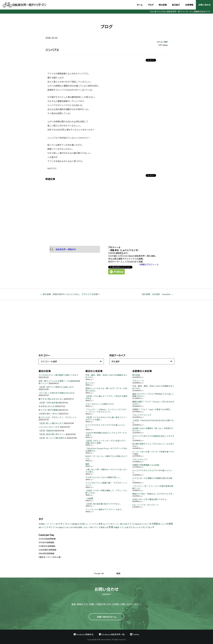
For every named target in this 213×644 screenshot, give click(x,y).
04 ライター (90, 383)
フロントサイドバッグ (142, 415)
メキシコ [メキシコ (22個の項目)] (62, 524)
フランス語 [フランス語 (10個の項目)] (98, 527)
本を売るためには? (47, 406)
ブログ (151, 5)
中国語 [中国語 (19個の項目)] (155, 524)
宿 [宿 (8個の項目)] (149, 527)
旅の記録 (163, 5)
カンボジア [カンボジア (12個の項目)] (143, 527)
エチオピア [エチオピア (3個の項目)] (145, 524)
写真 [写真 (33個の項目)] (111, 527)
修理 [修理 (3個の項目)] (126, 524)
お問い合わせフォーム (107, 617)
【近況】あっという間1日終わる (52, 438)
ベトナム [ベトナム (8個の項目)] (95, 524)
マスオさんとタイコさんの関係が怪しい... (103, 477)
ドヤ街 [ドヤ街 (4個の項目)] (70, 527)
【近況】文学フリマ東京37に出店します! (56, 387)
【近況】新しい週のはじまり (51, 423)
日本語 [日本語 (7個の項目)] (82, 524)
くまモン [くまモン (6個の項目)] (86, 527)
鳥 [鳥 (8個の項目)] (104, 527)
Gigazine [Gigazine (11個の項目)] (138, 524)
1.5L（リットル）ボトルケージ (145, 505)
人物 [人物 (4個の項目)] (106, 527)
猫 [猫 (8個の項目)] (121, 524)
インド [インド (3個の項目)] (47, 524)
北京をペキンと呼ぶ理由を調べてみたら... (150, 499)
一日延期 (89, 498)
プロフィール (138, 381)
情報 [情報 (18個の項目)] (171, 524)
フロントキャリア (140, 459)
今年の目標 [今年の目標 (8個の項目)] (77, 527)
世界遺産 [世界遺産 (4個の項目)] (42, 524)
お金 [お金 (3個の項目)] (104, 524)
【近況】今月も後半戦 (48, 403)
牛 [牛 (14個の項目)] (153, 527)
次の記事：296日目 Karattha (156, 294)
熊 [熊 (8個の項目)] (167, 524)
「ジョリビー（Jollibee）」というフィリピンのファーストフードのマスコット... (106, 411)
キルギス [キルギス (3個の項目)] (163, 524)
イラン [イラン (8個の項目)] (122, 527)
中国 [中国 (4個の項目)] (73, 524)
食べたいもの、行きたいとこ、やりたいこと (58, 417)
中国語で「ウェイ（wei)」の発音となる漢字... (152, 409)
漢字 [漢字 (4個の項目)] (40, 527)
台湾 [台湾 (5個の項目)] (127, 527)
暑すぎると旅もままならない (51, 399)
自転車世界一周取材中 (66, 249)
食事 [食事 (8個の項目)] (101, 524)
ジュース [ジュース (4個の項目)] (88, 524)
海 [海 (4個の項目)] (67, 527)
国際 (166, 42)
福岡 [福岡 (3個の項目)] (61, 528)
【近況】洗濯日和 (46, 431)
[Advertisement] (106, 211)
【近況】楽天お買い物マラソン (52, 434)
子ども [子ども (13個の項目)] (132, 527)
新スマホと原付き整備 (48, 410)
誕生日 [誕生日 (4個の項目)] (77, 524)
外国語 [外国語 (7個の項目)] (116, 527)
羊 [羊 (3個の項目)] (123, 524)
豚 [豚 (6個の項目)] (159, 524)
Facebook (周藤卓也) (85, 634)
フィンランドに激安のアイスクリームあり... (104, 509)
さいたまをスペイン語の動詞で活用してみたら (58, 375)
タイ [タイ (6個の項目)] (69, 524)
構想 (87, 464)
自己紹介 (176, 5)
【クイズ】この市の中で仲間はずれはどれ (57, 393)
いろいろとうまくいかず (49, 427)
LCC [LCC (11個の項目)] (64, 527)
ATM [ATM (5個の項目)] (57, 527)
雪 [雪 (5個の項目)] (112, 524)
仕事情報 (189, 5)
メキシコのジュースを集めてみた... (100, 404)
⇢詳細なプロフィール (149, 264)
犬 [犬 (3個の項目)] (151, 528)
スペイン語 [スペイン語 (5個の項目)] (53, 524)
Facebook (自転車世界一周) (113, 634)
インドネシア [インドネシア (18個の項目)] (48, 527)
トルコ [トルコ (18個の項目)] (131, 524)
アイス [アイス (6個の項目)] (108, 524)
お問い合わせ (204, 5)
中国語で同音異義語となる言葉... (146, 465)
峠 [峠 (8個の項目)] (150, 524)
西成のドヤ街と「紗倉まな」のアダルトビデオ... (153, 494)
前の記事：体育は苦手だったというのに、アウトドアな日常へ (71, 294)
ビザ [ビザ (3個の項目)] (137, 528)
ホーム (140, 5)
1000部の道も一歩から (48, 414)
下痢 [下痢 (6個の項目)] (91, 527)
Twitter (136, 634)
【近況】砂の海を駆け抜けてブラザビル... (103, 504)
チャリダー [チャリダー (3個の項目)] (116, 524)
